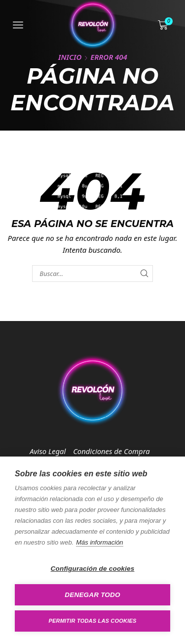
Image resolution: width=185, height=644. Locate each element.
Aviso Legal (48, 451)
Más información (99, 542)
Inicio (70, 57)
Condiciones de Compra (111, 451)
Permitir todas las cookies (93, 621)
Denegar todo (92, 595)
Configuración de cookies (93, 569)
